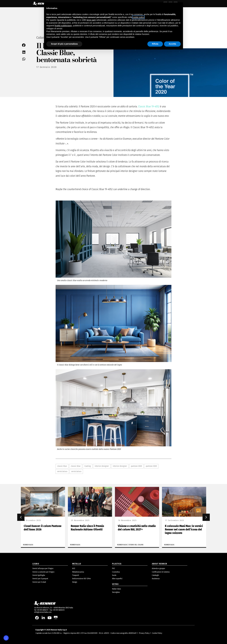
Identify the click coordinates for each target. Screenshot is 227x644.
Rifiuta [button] (155, 44)
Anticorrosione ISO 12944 (82, 579)
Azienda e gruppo (158, 568)
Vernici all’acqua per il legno (43, 568)
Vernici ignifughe (39, 575)
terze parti (91, 20)
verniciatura (62, 471)
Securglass (116, 592)
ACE (74, 568)
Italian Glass (116, 589)
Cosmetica (116, 572)
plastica (117, 564)
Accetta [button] (172, 44)
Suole (114, 575)
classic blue (62, 466)
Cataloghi (155, 575)
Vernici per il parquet (40, 579)
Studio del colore (136, 545)
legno (36, 564)
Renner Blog (28, 545)
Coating (88, 466)
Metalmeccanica (78, 572)
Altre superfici (117, 579)
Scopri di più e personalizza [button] (64, 44)
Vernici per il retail (39, 582)
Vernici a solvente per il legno (43, 572)
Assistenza (156, 579)
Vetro (115, 584)
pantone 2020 (136, 466)
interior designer (102, 466)
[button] (24, 45)
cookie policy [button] (138, 17)
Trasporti (76, 575)
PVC (114, 568)
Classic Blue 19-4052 (149, 106)
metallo (77, 564)
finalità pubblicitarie (63, 26)
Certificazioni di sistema (161, 572)
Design (75, 582)
